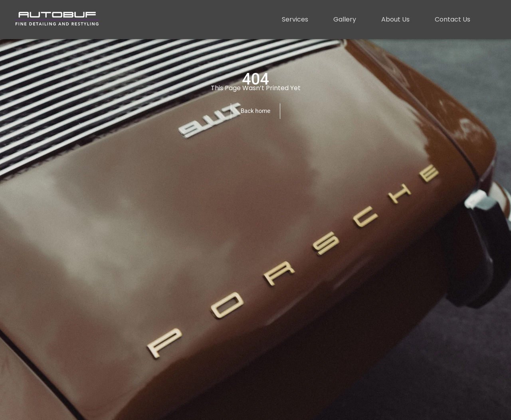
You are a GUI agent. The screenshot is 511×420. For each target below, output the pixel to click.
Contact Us (453, 19)
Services (295, 19)
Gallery (345, 19)
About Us (395, 19)
